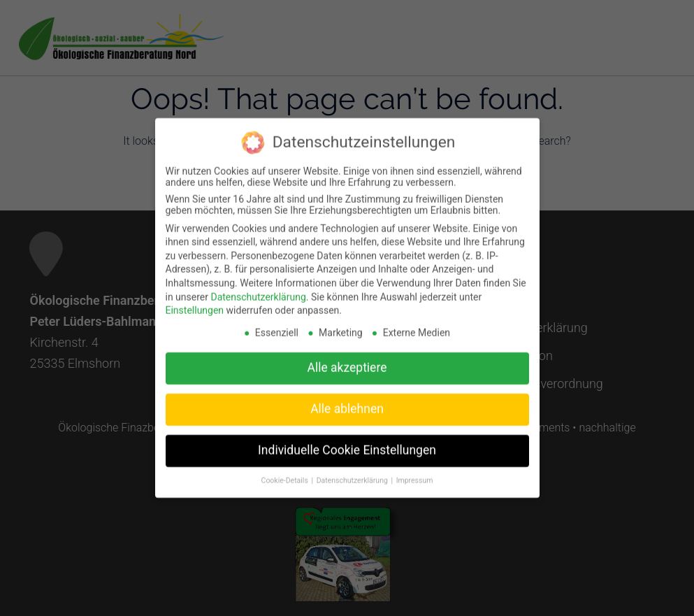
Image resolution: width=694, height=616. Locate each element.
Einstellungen (195, 303)
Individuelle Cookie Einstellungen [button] (347, 443)
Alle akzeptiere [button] (347, 360)
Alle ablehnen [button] (347, 401)
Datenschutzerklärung (258, 289)
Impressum (415, 473)
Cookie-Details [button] (286, 473)
